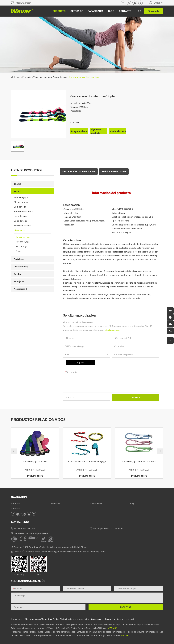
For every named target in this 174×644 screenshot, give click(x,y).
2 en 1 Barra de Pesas (44, 624)
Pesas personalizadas (45, 635)
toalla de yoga (20, 216)
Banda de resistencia (24, 211)
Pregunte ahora (35, 476)
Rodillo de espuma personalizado (142, 632)
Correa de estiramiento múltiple (84, 77)
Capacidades (96, 11)
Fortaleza (20, 259)
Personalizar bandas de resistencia (73, 635)
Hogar (17, 77)
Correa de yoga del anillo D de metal (139, 461)
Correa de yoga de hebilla (35, 461)
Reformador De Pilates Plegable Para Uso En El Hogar (81, 628)
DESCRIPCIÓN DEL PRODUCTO (79, 171)
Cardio (19, 274)
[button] (14, 451)
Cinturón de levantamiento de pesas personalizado (101, 632)
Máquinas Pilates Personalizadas (28, 632)
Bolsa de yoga (20, 221)
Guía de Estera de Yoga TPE (112, 624)
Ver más (113, 628)
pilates (19, 184)
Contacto (125, 11)
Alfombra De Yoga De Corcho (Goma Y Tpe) (76, 624)
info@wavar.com (23, 3)
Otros (19, 251)
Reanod (108, 619)
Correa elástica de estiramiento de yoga (87, 461)
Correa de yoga (60, 77)
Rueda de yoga (23, 242)
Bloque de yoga (21, 202)
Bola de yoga (20, 207)
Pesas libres (21, 267)
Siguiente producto (96, 131)
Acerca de (77, 11)
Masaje (19, 281)
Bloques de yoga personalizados (60, 632)
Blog (111, 11)
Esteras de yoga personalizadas (106, 635)
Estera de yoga (21, 197)
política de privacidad (124, 619)
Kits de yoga (22, 246)
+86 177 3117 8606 (113, 528)
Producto (59, 11)
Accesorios (45, 77)
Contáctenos (20, 522)
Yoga (36, 77)
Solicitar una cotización (114, 171)
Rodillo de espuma (23, 225)
